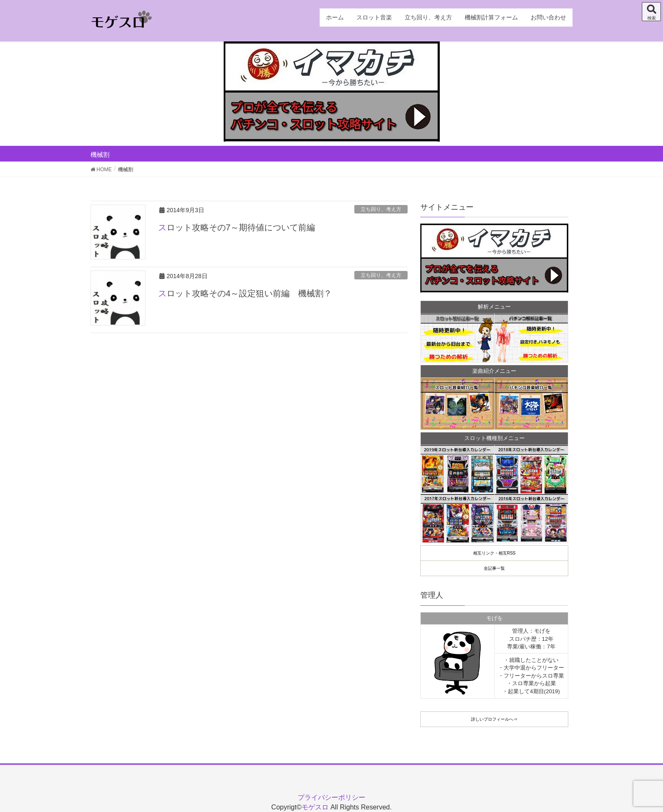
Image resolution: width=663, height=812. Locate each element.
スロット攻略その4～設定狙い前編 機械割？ (245, 293)
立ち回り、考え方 (381, 209)
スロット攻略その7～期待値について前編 (237, 227)
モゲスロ (315, 807)
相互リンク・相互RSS (495, 553)
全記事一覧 (494, 568)
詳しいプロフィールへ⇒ (494, 719)
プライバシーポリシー (331, 797)
